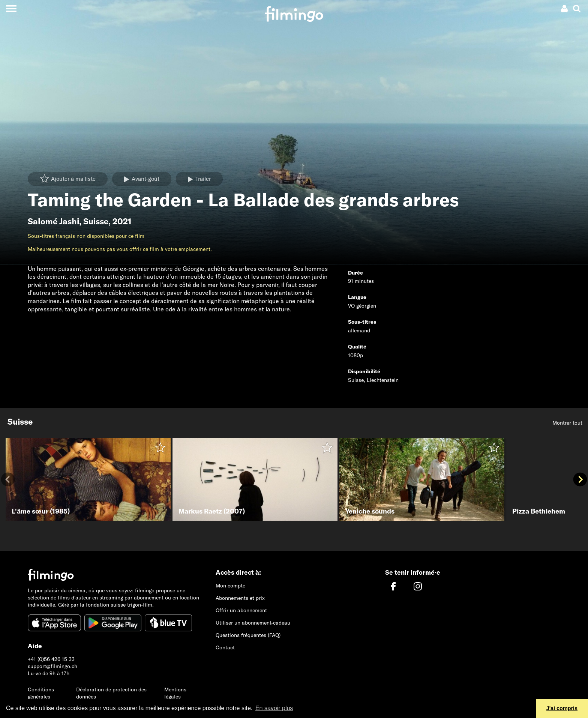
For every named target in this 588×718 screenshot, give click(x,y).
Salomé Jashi (53, 221)
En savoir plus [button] (274, 708)
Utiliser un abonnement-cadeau (253, 623)
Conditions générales (41, 693)
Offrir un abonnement (241, 610)
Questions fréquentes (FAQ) (248, 635)
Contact (225, 647)
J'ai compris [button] (562, 708)
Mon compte (230, 586)
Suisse (96, 221)
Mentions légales (175, 693)
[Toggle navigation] (11, 8)
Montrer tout (567, 423)
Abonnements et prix (240, 598)
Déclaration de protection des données (111, 693)
